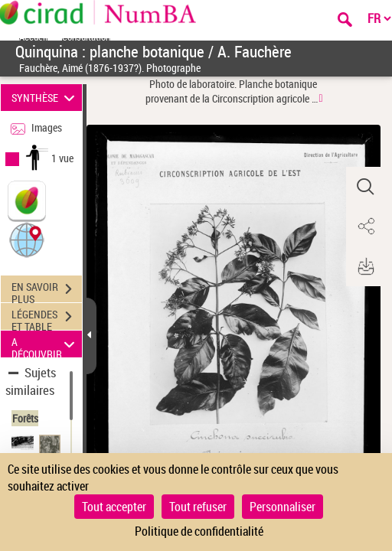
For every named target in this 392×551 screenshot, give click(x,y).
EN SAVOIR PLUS (47, 291)
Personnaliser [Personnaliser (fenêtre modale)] (283, 507)
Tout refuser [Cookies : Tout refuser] (198, 507)
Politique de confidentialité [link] (199, 531)
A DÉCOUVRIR (46, 344)
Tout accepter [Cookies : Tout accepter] (114, 507)
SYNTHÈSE (46, 98)
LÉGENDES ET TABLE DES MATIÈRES (47, 318)
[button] (27, 239)
